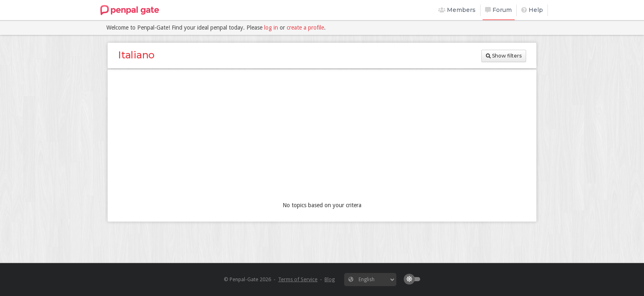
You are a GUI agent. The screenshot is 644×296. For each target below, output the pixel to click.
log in (271, 28)
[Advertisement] (322, 137)
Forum (498, 10)
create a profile (305, 28)
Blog (330, 279)
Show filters (504, 56)
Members (457, 10)
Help (532, 10)
